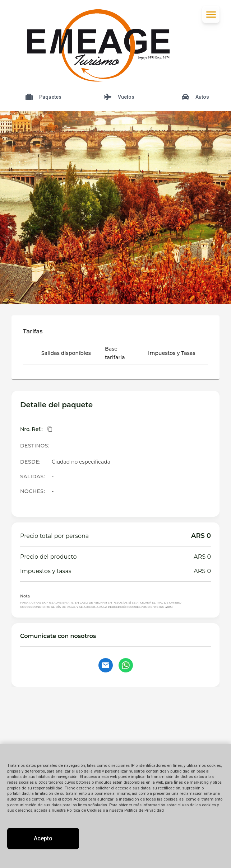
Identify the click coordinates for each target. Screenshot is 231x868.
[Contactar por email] (106, 665)
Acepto (43, 838)
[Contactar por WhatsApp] (126, 665)
